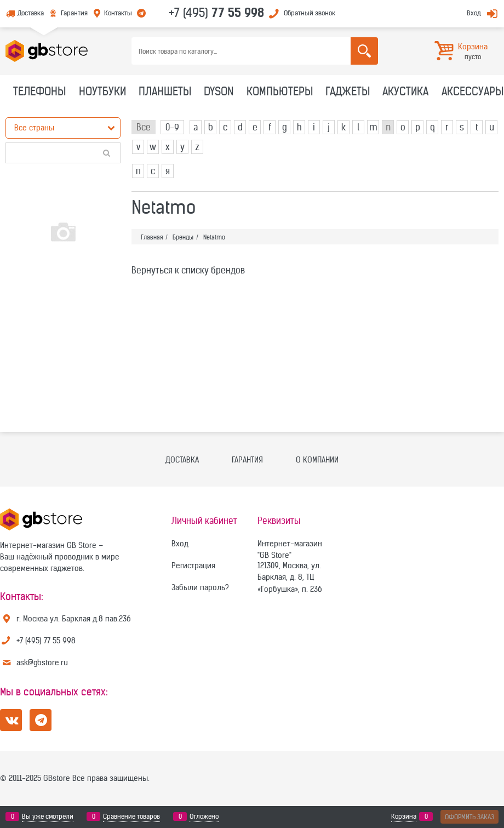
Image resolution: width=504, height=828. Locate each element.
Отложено (204, 816)
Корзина (404, 816)
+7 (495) (216, 13)
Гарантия (74, 13)
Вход (474, 13)
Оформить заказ (469, 817)
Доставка (31, 13)
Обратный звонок (310, 13)
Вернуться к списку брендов (188, 270)
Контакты (118, 13)
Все (144, 127)
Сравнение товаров (131, 816)
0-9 (172, 127)
